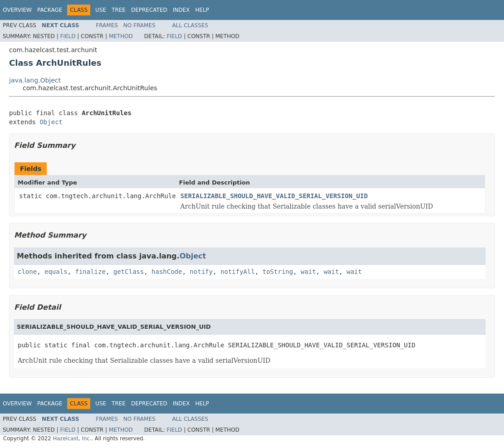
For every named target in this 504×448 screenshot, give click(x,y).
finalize (90, 272)
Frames (107, 25)
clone (27, 272)
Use (101, 10)
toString (278, 272)
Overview (17, 10)
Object (51, 122)
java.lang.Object (35, 80)
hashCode (167, 272)
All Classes (190, 25)
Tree (119, 10)
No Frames (139, 25)
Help (202, 10)
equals (56, 272)
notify (201, 272)
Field (68, 36)
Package (50, 10)
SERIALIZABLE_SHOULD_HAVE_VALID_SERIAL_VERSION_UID (274, 196)
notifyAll (238, 272)
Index (181, 10)
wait (308, 272)
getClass (129, 272)
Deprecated (149, 10)
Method (121, 36)
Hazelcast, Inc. (72, 438)
